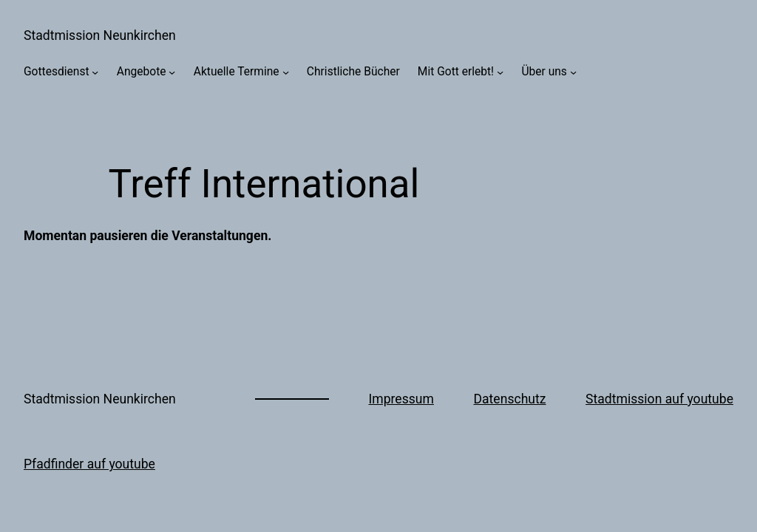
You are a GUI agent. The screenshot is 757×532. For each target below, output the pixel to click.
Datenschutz (510, 399)
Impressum (401, 399)
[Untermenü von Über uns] (573, 72)
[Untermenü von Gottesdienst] (95, 72)
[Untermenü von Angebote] (172, 72)
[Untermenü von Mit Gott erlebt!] (500, 72)
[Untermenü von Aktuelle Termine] (286, 72)
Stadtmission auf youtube (659, 399)
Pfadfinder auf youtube (89, 464)
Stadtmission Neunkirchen (100, 35)
